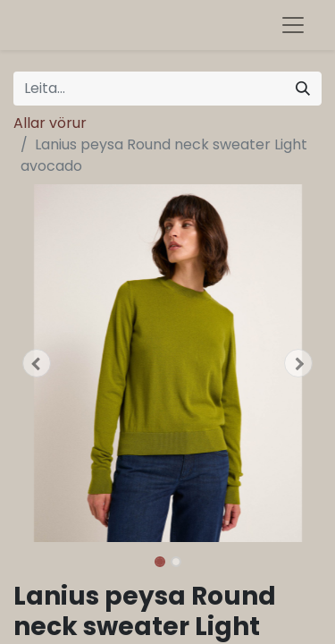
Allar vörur (50, 123)
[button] (37, 363)
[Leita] (303, 89)
